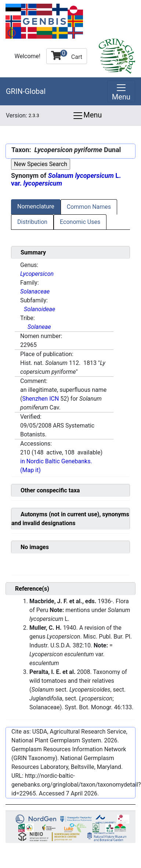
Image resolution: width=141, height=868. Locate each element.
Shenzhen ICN (40, 399)
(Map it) (30, 470)
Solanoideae (39, 309)
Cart (67, 55)
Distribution (32, 222)
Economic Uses (80, 222)
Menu (87, 116)
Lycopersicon (37, 274)
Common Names (89, 207)
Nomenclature (36, 206)
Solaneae (39, 327)
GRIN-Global (26, 91)
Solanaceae (35, 291)
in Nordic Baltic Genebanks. (56, 461)
